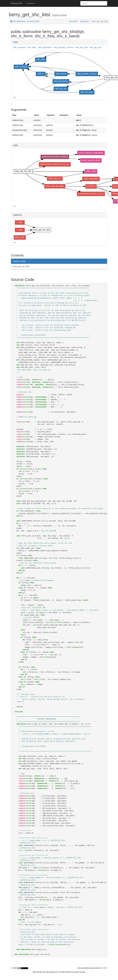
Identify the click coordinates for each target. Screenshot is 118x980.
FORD (105, 968)
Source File (34, 21)
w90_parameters (45, 47)
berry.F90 (73, 21)
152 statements (19, 21)
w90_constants (19, 47)
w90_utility (32, 47)
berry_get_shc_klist (21, 266)
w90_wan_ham (82, 47)
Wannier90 (17, 3)
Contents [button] (31, 3)
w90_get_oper (96, 47)
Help (14, 97)
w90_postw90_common (64, 47)
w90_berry (84, 21)
